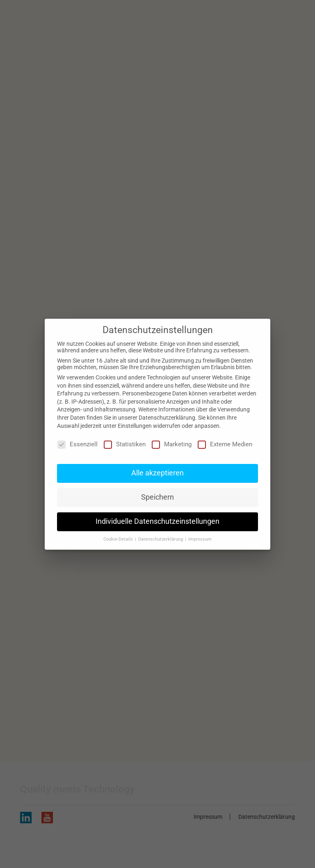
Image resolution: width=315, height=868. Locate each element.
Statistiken (125, 444)
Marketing (172, 444)
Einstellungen (135, 426)
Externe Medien (225, 444)
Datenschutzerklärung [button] (161, 539)
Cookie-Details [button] (119, 539)
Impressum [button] (200, 539)
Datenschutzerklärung (167, 418)
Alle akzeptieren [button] (157, 473)
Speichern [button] (157, 497)
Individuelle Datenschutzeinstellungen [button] (157, 521)
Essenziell (78, 444)
